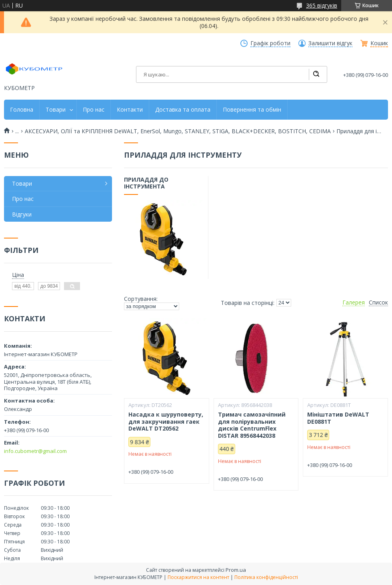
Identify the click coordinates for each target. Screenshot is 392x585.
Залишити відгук (330, 43)
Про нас (94, 110)
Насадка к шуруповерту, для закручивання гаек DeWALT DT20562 (166, 422)
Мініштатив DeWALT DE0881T (338, 418)
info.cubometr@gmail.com (35, 451)
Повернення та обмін (252, 110)
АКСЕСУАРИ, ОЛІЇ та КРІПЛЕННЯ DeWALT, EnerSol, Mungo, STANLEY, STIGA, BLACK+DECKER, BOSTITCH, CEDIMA (178, 131)
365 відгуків (322, 5)
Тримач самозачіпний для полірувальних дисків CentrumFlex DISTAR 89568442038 (252, 425)
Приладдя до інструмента (146, 183)
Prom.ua (236, 570)
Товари (56, 110)
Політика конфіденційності (266, 577)
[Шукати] (316, 74)
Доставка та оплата (183, 110)
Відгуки (22, 214)
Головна (22, 110)
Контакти (130, 110)
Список (378, 303)
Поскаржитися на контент (198, 577)
